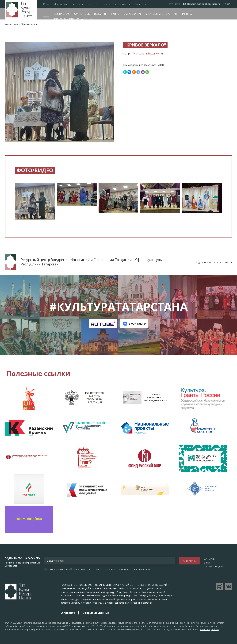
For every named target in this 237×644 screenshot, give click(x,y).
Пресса (106, 4)
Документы (61, 4)
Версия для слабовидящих (204, 4)
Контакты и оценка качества (72, 19)
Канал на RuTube (103, 324)
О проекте (68, 613)
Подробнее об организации (212, 262)
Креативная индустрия (161, 14)
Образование (132, 14)
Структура (77, 4)
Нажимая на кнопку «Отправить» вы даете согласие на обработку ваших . (99, 569)
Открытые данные (96, 613)
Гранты (115, 14)
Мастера (186, 14)
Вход (227, 4)
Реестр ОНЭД (61, 14)
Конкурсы (140, 4)
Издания (100, 14)
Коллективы (82, 14)
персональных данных (138, 569)
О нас (46, 4)
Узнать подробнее (209, 629)
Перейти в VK (229, 587)
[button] (35, 200)
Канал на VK (134, 324)
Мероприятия (122, 4)
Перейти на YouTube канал (220, 587)
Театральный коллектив (148, 54)
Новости (92, 4)
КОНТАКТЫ (209, 559)
